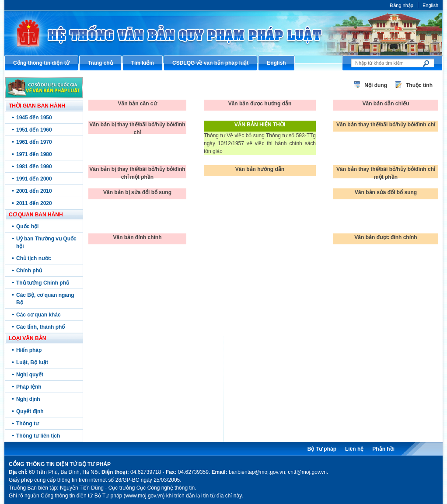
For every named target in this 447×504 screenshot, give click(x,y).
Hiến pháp (29, 350)
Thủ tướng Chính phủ (43, 283)
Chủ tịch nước (34, 258)
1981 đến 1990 (34, 167)
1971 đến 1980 (34, 154)
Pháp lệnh (29, 387)
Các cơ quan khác (38, 315)
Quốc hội (27, 226)
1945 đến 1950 (34, 118)
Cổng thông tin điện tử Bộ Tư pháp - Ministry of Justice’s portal (223, 33)
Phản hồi (383, 449)
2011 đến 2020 (34, 203)
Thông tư (28, 424)
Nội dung (376, 85)
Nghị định (28, 399)
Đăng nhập (402, 5)
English (430, 5)
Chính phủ (29, 271)
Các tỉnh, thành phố (40, 327)
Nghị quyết (30, 375)
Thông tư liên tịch (38, 436)
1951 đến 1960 (34, 130)
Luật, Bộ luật (32, 362)
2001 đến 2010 (34, 191)
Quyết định (30, 411)
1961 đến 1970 (34, 142)
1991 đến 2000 (34, 179)
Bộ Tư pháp (322, 449)
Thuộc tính (419, 85)
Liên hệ (354, 449)
